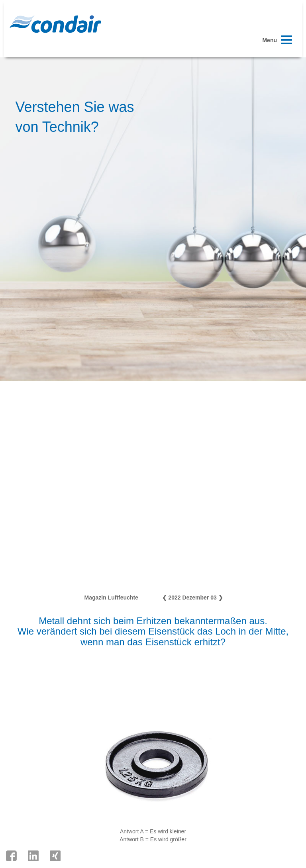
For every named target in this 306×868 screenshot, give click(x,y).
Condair (55, 24)
